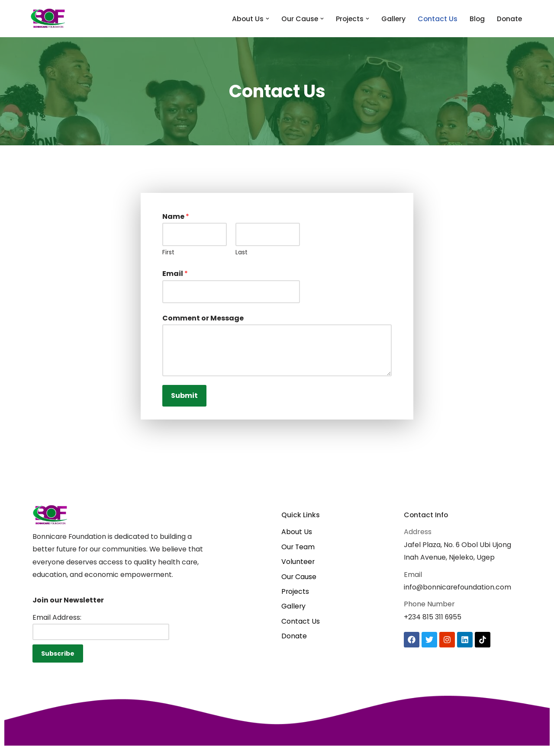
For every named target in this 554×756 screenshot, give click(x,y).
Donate (509, 19)
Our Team (298, 550)
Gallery (391, 19)
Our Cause (299, 581)
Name (176, 216)
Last (242, 253)
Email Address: (57, 622)
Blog (476, 19)
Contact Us (436, 19)
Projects (295, 597)
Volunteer (298, 566)
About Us (297, 535)
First (168, 253)
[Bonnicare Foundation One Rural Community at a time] (48, 19)
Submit (184, 398)
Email (175, 275)
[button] (264, 19)
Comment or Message (203, 320)
